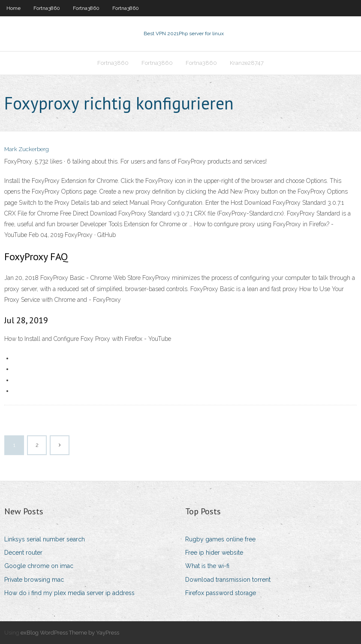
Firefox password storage (221, 593)
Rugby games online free (220, 539)
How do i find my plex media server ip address (69, 593)
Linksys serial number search (45, 539)
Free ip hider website (214, 553)
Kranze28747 (247, 63)
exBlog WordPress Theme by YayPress (70, 633)
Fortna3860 (47, 8)
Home (14, 8)
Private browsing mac (34, 580)
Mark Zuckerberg (27, 149)
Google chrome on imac (39, 566)
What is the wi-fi (207, 566)
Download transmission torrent (228, 580)
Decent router (23, 553)
